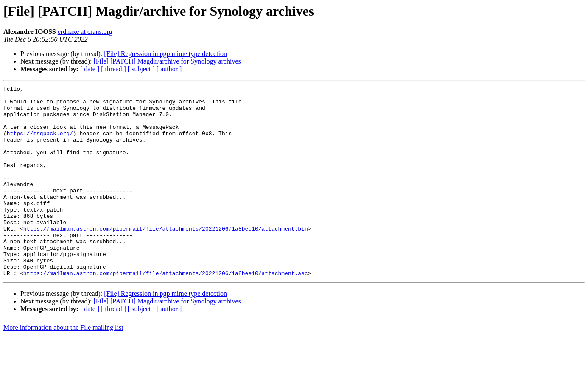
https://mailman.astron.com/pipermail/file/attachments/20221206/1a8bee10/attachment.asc (166, 311)
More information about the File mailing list (63, 366)
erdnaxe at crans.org (85, 32)
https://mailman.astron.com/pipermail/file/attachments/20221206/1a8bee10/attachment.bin (166, 258)
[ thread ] (113, 69)
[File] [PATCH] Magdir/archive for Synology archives (167, 61)
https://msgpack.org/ (40, 143)
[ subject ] (141, 69)
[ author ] (169, 69)
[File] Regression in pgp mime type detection (165, 54)
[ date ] (90, 69)
